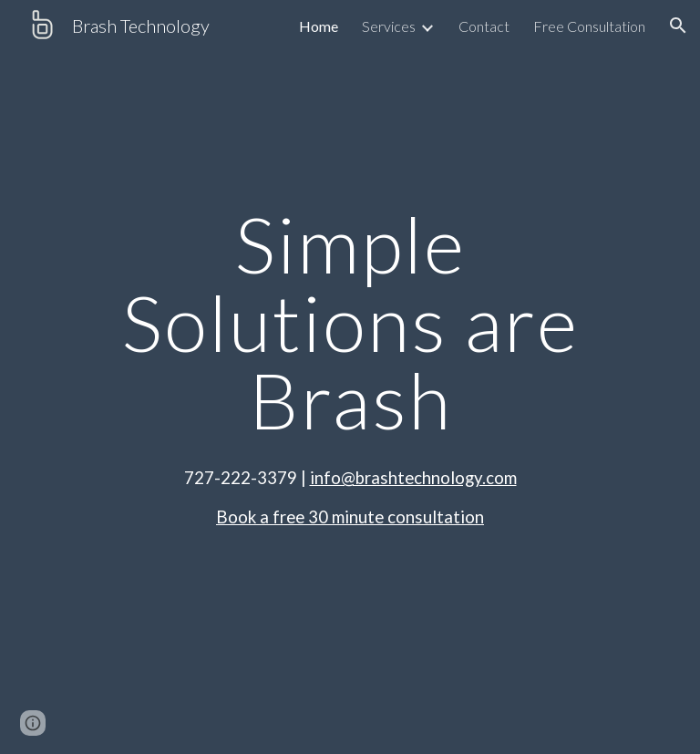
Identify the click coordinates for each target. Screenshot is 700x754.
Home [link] (319, 26)
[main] (350, 322)
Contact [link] (484, 26)
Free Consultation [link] (589, 26)
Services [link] (389, 26)
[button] (678, 26)
